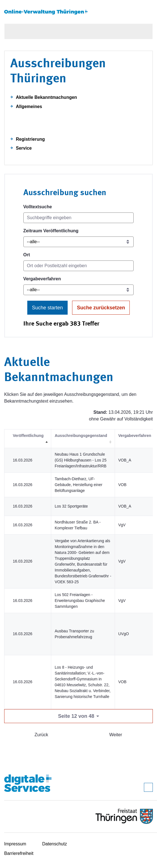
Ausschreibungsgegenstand (81, 436)
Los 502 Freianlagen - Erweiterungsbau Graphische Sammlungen (80, 601)
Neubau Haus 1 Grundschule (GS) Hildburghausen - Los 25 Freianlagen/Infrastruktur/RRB (80, 460)
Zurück (41, 735)
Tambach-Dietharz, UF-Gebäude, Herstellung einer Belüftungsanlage (78, 485)
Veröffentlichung (28, 436)
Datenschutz (55, 844)
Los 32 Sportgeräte (71, 506)
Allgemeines (29, 107)
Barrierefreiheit (19, 853)
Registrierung (30, 139)
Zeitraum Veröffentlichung (51, 231)
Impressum (15, 844)
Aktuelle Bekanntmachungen (46, 97)
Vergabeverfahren (42, 279)
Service (24, 148)
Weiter (116, 735)
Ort (27, 255)
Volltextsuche (38, 207)
